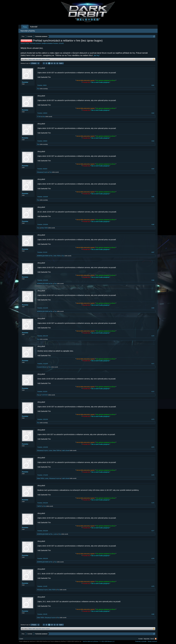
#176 (153, 503)
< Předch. (34, 63)
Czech (21, 639)
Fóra (25, 27)
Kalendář (34, 27)
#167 (153, 252)
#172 (153, 392)
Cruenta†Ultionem (42, 367)
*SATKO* (40, 506)
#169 (153, 308)
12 (57, 63)
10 (52, 63)
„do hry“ (97, 55)
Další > (61, 63)
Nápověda (147, 639)
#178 (153, 558)
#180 (153, 614)
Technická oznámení (35, 43)
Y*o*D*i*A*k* (44, 395)
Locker (50, 450)
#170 (153, 336)
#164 (153, 169)
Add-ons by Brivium (99, 641)
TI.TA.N (39, 117)
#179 (153, 586)
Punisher (56, 43)
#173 (153, 419)
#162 (153, 113)
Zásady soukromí (152, 641)
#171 (153, 364)
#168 (153, 280)
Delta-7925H (44, 228)
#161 (153, 85)
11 (55, 63)
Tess (38, 89)
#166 (153, 224)
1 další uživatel (65, 450)
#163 (153, 141)
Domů (152, 639)
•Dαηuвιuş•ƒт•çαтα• (42, 172)
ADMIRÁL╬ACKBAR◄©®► (45, 256)
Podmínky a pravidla (141, 641)
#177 (153, 531)
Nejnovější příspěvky (28, 31)
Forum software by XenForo (35, 641)
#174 (153, 447)
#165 (153, 197)
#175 (153, 475)
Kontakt (140, 639)
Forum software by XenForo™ (66, 641)
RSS (156, 639)
